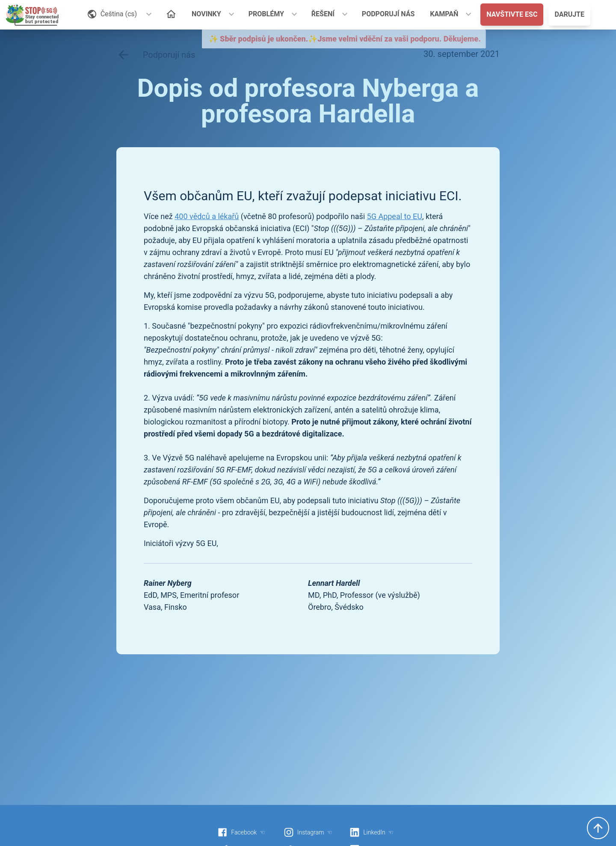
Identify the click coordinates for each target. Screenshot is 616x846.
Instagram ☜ (308, 832)
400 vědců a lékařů (207, 216)
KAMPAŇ (444, 14)
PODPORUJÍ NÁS (388, 14)
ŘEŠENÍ (323, 14)
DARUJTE (569, 14)
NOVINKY (206, 14)
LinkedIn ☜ (372, 832)
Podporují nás (156, 55)
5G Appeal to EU (395, 216)
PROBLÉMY (266, 14)
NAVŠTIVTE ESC (512, 14)
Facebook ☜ (241, 832)
